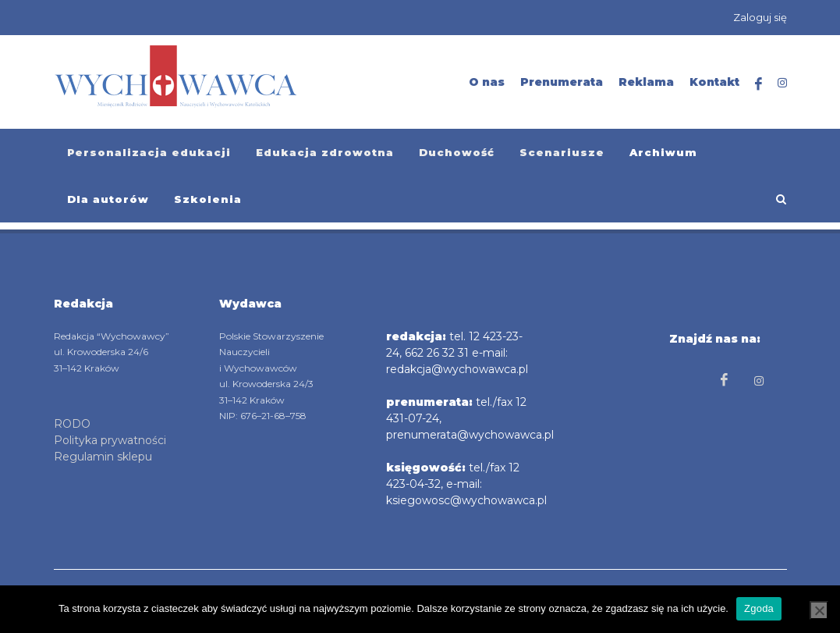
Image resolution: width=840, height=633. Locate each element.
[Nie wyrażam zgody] (819, 610)
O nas (487, 82)
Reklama (646, 82)
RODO (72, 424)
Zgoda (759, 608)
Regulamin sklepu (103, 457)
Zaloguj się (760, 17)
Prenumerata (562, 82)
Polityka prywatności (110, 440)
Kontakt (714, 82)
